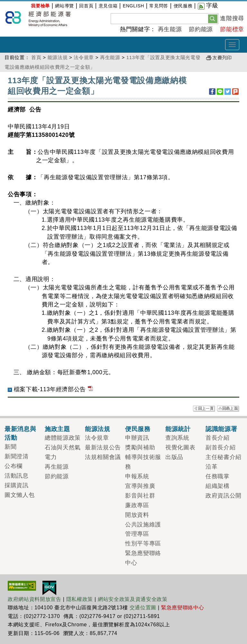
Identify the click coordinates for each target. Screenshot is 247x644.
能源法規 (58, 57)
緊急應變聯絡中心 (183, 608)
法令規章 (84, 57)
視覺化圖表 (180, 447)
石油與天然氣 (63, 447)
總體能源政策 (63, 438)
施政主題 (57, 429)
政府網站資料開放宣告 (35, 599)
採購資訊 (17, 485)
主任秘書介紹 (224, 457)
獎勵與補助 (140, 447)
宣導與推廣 (140, 486)
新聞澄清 (17, 456)
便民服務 (183, 6)
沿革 (211, 467)
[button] (213, 18)
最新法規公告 (103, 447)
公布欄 (14, 466)
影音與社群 (140, 496)
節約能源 (201, 29)
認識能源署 (221, 429)
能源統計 (178, 429)
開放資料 (137, 515)
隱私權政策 (80, 599)
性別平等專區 (143, 543)
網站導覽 (64, 6)
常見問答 (159, 6)
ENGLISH (133, 6)
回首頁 (86, 6)
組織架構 (218, 486)
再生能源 (170, 29)
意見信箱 (108, 6)
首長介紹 (218, 438)
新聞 (10, 447)
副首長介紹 (220, 447)
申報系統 (137, 476)
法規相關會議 (103, 457)
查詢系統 (177, 438)
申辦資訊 (137, 438)
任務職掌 (218, 476)
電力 (51, 457)
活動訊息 (17, 476)
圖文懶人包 (19, 495)
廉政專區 (137, 505)
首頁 (36, 57)
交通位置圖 (143, 608)
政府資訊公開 (224, 496)
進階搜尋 (232, 18)
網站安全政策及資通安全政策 (133, 599)
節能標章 (232, 29)
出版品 (174, 457)
